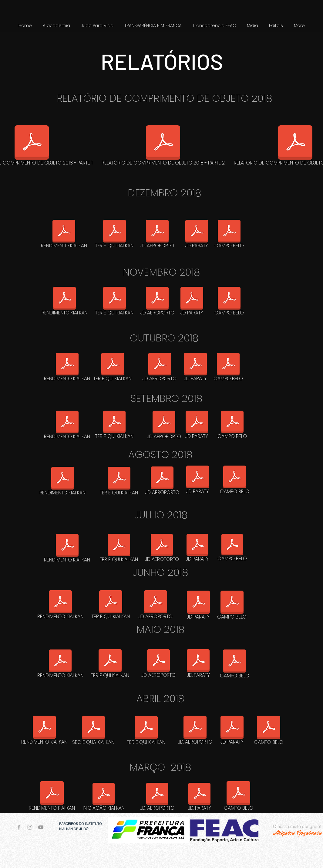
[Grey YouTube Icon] (41, 827)
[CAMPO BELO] (229, 235)
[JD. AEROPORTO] (158, 665)
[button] (97, 26)
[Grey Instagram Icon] (30, 827)
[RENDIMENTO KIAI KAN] (64, 235)
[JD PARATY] (197, 235)
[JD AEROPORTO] (157, 235)
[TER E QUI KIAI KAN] (114, 235)
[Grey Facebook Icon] (19, 827)
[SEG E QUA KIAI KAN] (93, 732)
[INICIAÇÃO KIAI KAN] (104, 798)
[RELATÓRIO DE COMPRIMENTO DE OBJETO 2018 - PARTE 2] (163, 147)
